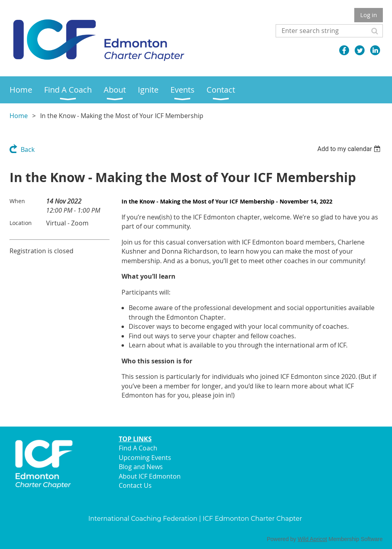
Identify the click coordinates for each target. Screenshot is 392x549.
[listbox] (350, 149)
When (17, 201)
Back (28, 149)
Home (19, 116)
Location (21, 223)
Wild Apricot (313, 539)
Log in (369, 15)
